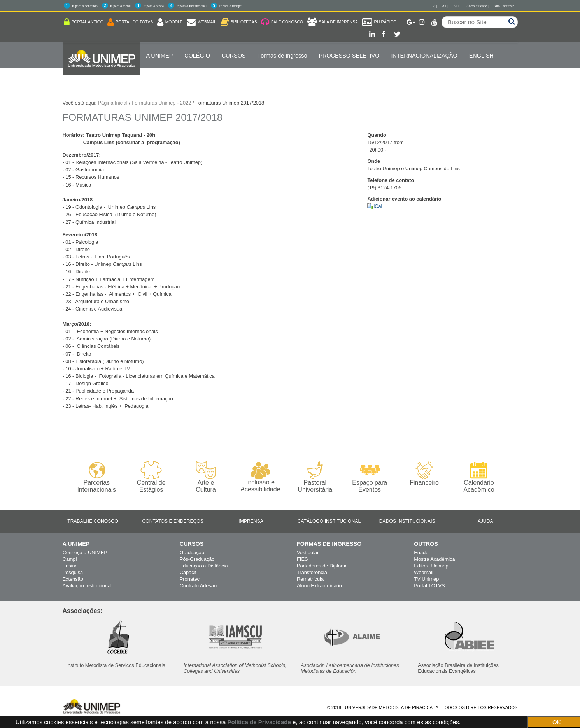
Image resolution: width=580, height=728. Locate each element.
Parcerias (97, 477)
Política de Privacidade (259, 722)
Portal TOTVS (429, 586)
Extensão (73, 579)
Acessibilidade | (477, 6)
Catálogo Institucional (329, 521)
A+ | (445, 6)
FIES (302, 559)
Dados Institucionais (407, 521)
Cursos (234, 56)
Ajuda (485, 521)
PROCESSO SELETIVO (349, 56)
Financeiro (424, 473)
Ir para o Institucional (191, 6)
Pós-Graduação (197, 559)
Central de (151, 477)
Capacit (188, 572)
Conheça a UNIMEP (85, 553)
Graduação (192, 553)
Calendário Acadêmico (479, 477)
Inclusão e (260, 477)
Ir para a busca (153, 6)
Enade (421, 553)
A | (435, 6)
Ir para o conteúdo (85, 6)
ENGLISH (481, 56)
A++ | (457, 6)
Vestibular (308, 553)
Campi (70, 559)
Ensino (70, 566)
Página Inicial (113, 103)
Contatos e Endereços (173, 521)
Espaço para (370, 477)
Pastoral (315, 477)
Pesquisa (73, 572)
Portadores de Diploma (322, 566)
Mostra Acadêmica (434, 559)
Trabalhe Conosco (93, 521)
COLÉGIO (197, 56)
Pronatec (190, 579)
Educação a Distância (204, 566)
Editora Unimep (431, 566)
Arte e (206, 477)
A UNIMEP (160, 56)
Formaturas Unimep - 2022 (161, 103)
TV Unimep (426, 579)
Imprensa (251, 521)
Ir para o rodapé (230, 6)
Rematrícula (310, 579)
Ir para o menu (120, 6)
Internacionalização (424, 56)
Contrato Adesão (198, 586)
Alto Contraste (504, 6)
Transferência (312, 572)
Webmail (424, 572)
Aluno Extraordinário (319, 586)
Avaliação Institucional (87, 586)
